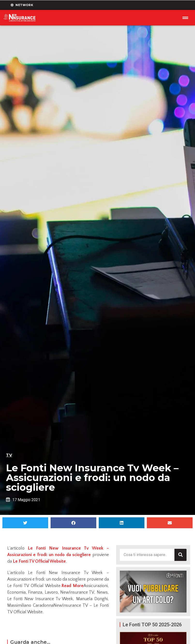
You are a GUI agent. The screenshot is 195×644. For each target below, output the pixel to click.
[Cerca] (180, 555)
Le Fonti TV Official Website (39, 561)
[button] (25, 523)
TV (9, 455)
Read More (72, 586)
